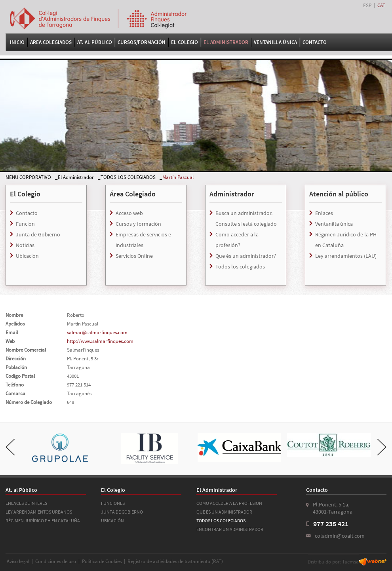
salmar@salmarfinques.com (97, 332)
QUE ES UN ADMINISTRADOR (224, 512)
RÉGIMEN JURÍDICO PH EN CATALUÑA (43, 521)
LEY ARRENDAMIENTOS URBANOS (39, 512)
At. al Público (95, 42)
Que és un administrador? (246, 256)
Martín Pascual (178, 177)
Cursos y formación (138, 224)
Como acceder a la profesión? (237, 240)
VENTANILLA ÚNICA (275, 42)
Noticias (25, 245)
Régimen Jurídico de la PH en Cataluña (346, 240)
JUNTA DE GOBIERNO (122, 512)
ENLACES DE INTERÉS (26, 503)
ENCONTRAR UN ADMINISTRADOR (230, 529)
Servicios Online (134, 256)
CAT (381, 5)
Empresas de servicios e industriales (143, 240)
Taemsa (350, 562)
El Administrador (226, 42)
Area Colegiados (51, 42)
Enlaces (324, 213)
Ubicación (27, 256)
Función (25, 224)
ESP (367, 5)
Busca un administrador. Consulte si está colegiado (246, 218)
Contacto (315, 42)
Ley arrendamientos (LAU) (346, 256)
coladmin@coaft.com (340, 536)
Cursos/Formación (142, 42)
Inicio (17, 42)
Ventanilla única (334, 224)
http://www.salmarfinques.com (100, 341)
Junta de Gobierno (38, 234)
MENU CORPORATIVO (28, 177)
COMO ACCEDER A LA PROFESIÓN (229, 503)
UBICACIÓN (112, 521)
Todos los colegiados (240, 266)
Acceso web (129, 213)
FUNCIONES (113, 503)
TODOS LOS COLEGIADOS (128, 177)
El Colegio (185, 42)
